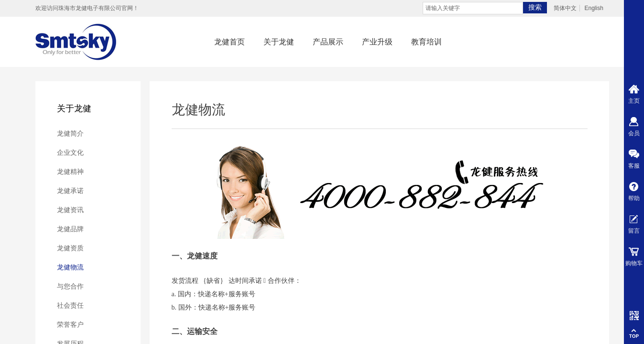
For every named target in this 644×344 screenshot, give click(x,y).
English (594, 8)
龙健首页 (229, 42)
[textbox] (473, 8)
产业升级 (377, 42)
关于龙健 (279, 42)
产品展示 (328, 42)
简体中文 (565, 8)
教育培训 (426, 42)
